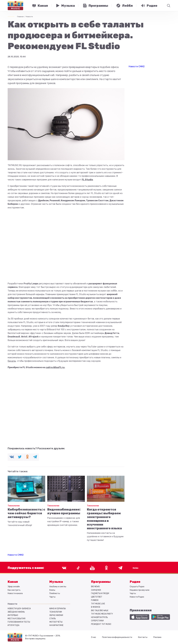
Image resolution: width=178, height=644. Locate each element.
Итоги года (13, 625)
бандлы (12, 361)
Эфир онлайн (14, 587)
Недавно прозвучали (140, 590)
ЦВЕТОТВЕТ (97, 597)
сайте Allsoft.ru (55, 367)
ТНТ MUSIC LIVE (98, 604)
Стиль (53, 619)
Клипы (52, 590)
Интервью (13, 615)
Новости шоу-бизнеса (19, 609)
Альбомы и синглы (58, 587)
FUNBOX (95, 600)
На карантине (56, 625)
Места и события (16, 619)
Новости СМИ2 (16, 555)
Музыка (56, 582)
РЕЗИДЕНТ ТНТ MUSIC (101, 624)
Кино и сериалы (58, 609)
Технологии (14, 506)
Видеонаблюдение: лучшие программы (64, 511)
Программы (101, 582)
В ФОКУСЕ (96, 607)
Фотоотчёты (56, 622)
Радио (135, 582)
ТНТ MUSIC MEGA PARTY (102, 614)
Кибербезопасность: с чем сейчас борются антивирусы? (26, 513)
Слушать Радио (137, 587)
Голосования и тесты (19, 622)
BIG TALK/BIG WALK (100, 611)
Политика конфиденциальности (117, 637)
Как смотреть (14, 590)
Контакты (143, 637)
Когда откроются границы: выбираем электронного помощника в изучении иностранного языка (104, 519)
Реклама (157, 637)
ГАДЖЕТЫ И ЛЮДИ (100, 593)
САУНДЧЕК (96, 590)
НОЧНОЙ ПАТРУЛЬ (99, 617)
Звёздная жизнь (16, 612)
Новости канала (15, 593)
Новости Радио (137, 597)
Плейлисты (55, 593)
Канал (13, 582)
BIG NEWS (95, 587)
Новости (29, 17)
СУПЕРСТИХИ (97, 621)
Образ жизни (56, 615)
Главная (20, 17)
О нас (94, 637)
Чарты (52, 597)
